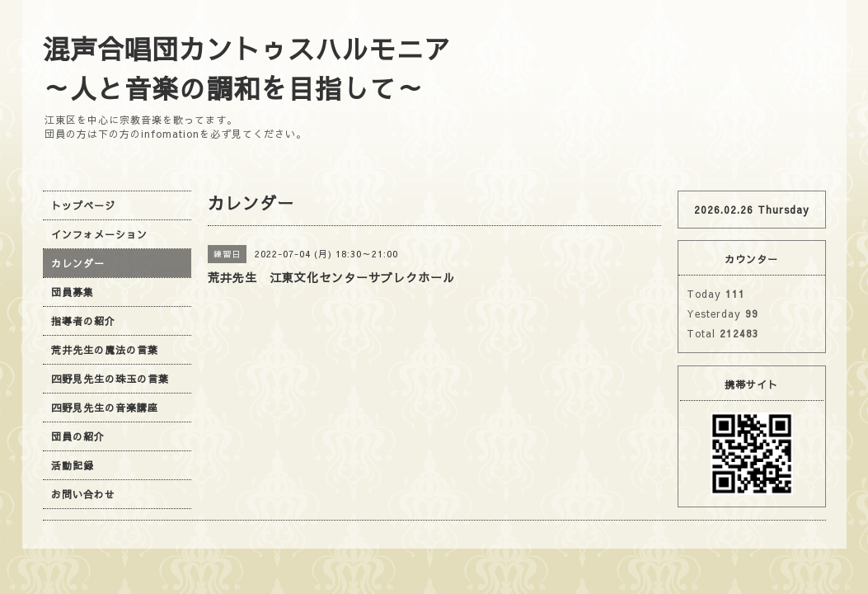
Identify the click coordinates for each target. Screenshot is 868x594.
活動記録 (73, 465)
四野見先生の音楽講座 (105, 408)
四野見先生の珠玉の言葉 (110, 379)
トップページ (83, 205)
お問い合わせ (83, 494)
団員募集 (73, 292)
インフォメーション (99, 234)
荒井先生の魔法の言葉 (105, 350)
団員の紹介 (78, 436)
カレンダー (78, 263)
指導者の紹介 (83, 321)
